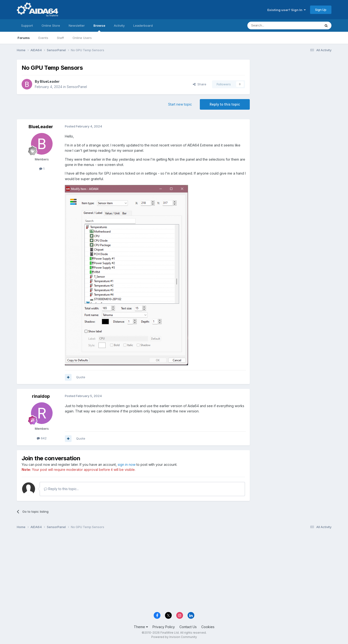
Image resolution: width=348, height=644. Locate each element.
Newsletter (77, 25)
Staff (60, 38)
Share (200, 84)
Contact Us (188, 627)
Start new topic (180, 104)
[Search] (272, 25)
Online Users (82, 38)
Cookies (208, 627)
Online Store (51, 25)
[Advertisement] (293, 92)
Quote (81, 377)
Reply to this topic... (61, 489)
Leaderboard (143, 25)
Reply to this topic (225, 104)
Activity (119, 25)
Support (27, 25)
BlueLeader (50, 81)
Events (43, 38)
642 (42, 438)
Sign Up (321, 10)
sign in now (127, 464)
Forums (24, 38)
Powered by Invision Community (174, 637)
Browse (99, 28)
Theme (141, 627)
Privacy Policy (164, 627)
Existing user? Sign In (287, 10)
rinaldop (41, 396)
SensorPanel (77, 87)
